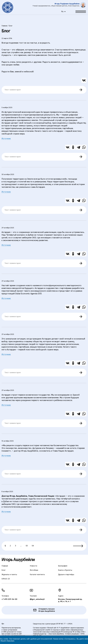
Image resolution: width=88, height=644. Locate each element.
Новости (33, 566)
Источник (6, 139)
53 (27, 546)
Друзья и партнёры (66, 575)
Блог (4, 570)
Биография (63, 566)
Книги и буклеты (65, 570)
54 (33, 546)
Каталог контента (37, 575)
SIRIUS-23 (6, 579)
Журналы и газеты (9, 575)
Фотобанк (34, 570)
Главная (5, 566)
